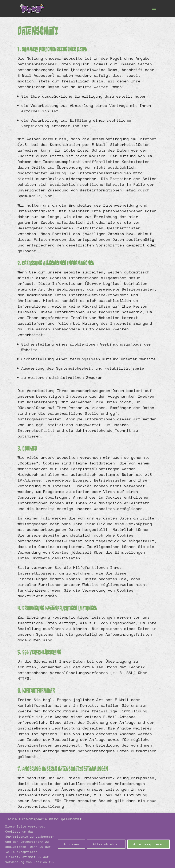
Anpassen (71, 844)
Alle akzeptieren (148, 844)
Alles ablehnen (106, 844)
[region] (87, 840)
